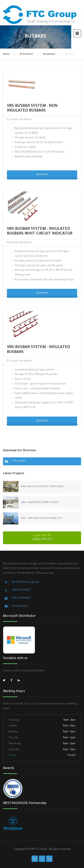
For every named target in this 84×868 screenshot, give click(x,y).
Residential (49, 54)
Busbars (15, 120)
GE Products (26, 54)
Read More (42, 175)
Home (6, 54)
